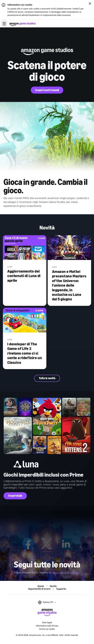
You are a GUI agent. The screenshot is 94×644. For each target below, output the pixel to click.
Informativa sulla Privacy (47, 626)
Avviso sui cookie (47, 629)
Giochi (41, 586)
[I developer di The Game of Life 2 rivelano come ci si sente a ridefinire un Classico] (25, 320)
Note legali (47, 622)
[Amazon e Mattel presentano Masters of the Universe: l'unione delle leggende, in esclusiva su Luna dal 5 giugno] (69, 248)
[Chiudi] (90, 4)
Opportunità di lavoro (39, 589)
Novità (53, 586)
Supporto (61, 589)
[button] (4, 24)
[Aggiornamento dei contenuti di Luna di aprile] (25, 248)
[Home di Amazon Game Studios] (22, 24)
